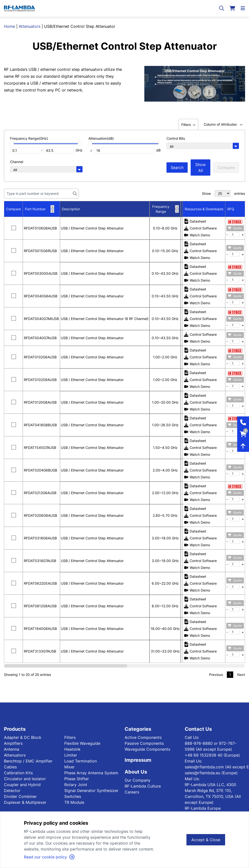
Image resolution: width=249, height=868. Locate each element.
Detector (12, 791)
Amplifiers (13, 743)
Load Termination (81, 761)
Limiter (71, 755)
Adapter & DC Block (23, 737)
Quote (235, 228)
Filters (70, 737)
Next (241, 675)
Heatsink (72, 749)
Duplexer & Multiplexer (25, 802)
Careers (132, 792)
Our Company (138, 780)
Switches (73, 796)
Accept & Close (206, 840)
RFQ (231, 209)
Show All (200, 168)
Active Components (143, 737)
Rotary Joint (76, 785)
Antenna (12, 749)
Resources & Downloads (204, 209)
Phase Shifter (77, 779)
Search (177, 168)
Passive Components (144, 743)
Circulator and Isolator (25, 779)
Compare (226, 168)
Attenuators (30, 26)
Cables (10, 767)
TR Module (74, 802)
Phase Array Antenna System (91, 773)
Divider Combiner (20, 796)
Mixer (69, 767)
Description (71, 209)
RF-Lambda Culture (143, 786)
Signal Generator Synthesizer (91, 791)
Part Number (40, 209)
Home (9, 26)
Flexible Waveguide (82, 743)
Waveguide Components (147, 749)
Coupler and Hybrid (22, 785)
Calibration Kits (18, 773)
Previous (216, 675)
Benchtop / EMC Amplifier (28, 761)
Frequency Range (166, 209)
